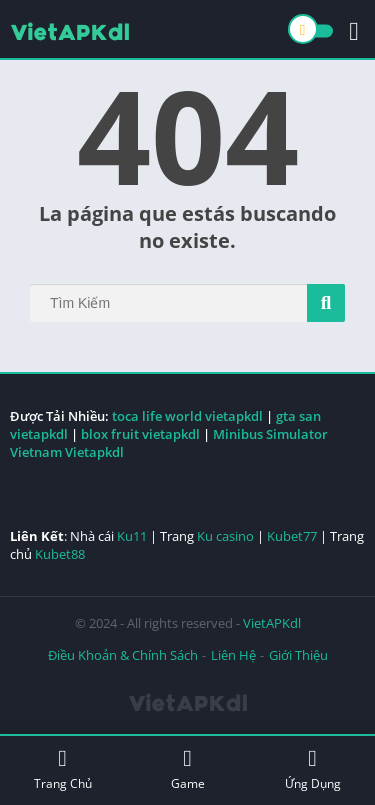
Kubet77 (292, 536)
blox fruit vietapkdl (140, 434)
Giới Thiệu (298, 655)
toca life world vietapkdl (187, 416)
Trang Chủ (62, 769)
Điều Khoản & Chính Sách (123, 655)
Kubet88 (60, 554)
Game (187, 769)
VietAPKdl (272, 623)
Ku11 (132, 536)
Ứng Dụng (312, 769)
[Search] (187, 303)
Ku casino (225, 536)
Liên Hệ (233, 655)
